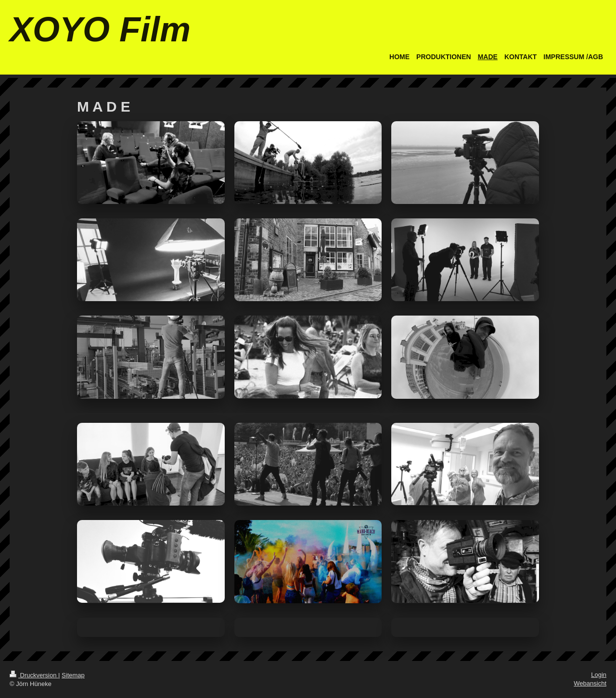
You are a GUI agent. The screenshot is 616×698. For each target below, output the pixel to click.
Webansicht (590, 683)
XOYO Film (100, 29)
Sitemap (73, 675)
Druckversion (34, 675)
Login (599, 675)
